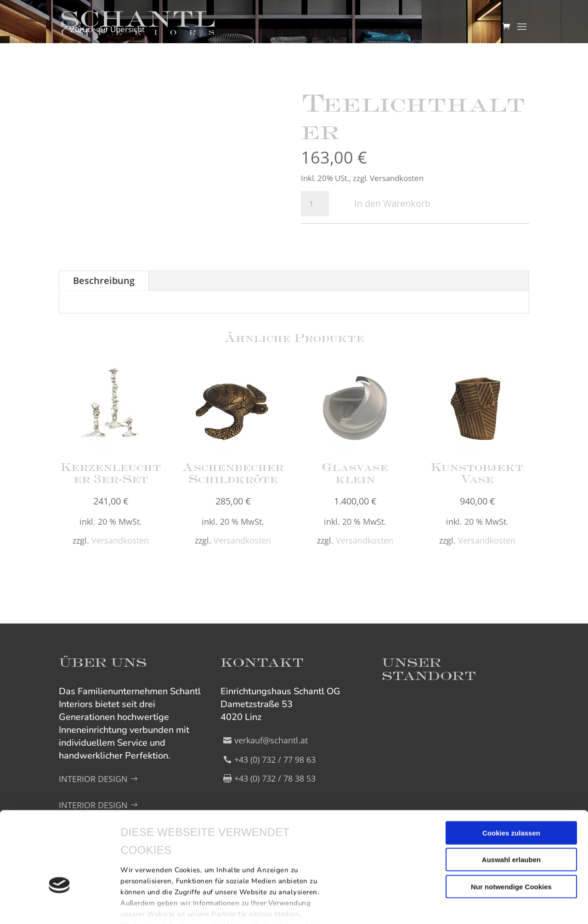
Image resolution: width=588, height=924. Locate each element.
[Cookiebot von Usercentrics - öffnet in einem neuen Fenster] (59, 906)
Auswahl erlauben (511, 795)
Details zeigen (144, 906)
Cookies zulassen (511, 768)
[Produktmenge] (315, 204)
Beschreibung (104, 281)
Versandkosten (120, 540)
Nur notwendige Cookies (511, 822)
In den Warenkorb (392, 203)
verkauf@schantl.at (271, 740)
